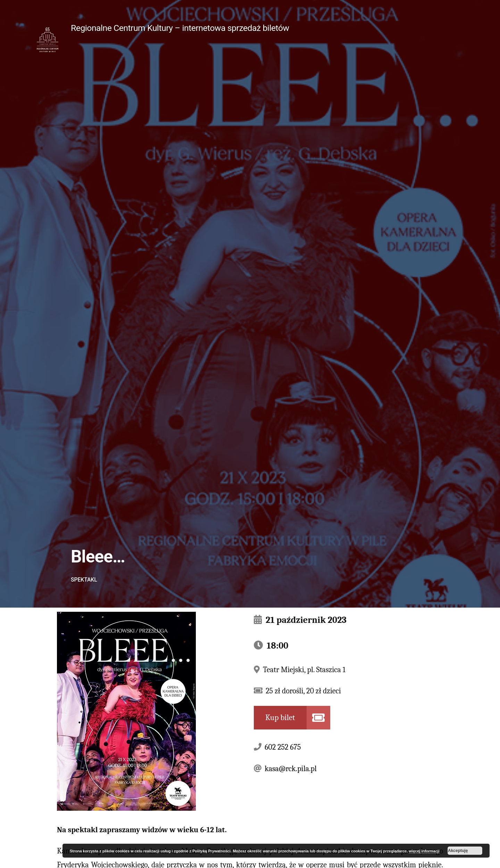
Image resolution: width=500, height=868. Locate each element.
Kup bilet (280, 717)
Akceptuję (458, 851)
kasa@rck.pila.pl (291, 769)
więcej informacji (424, 851)
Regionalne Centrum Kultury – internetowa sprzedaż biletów (180, 28)
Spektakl (84, 580)
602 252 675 (283, 747)
